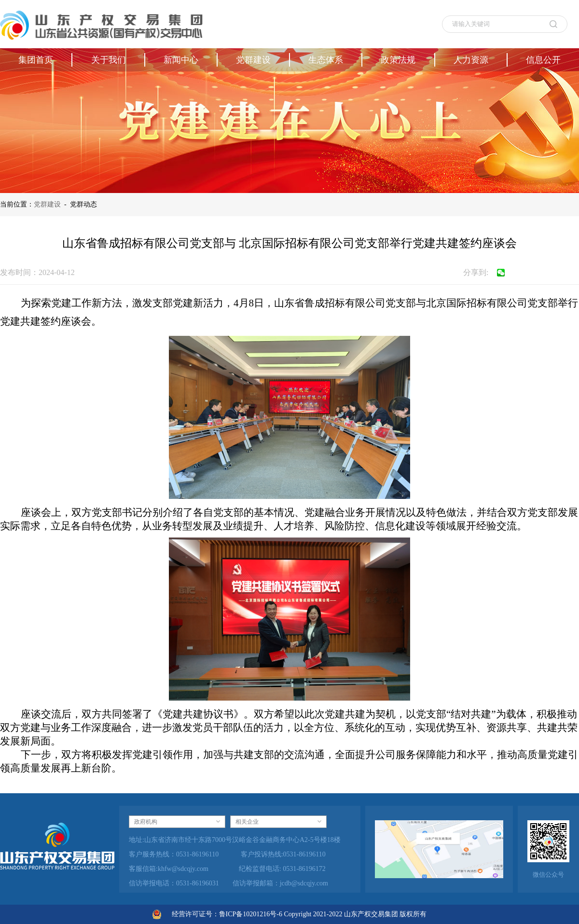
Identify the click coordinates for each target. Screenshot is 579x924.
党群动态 (83, 204)
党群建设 (47, 204)
